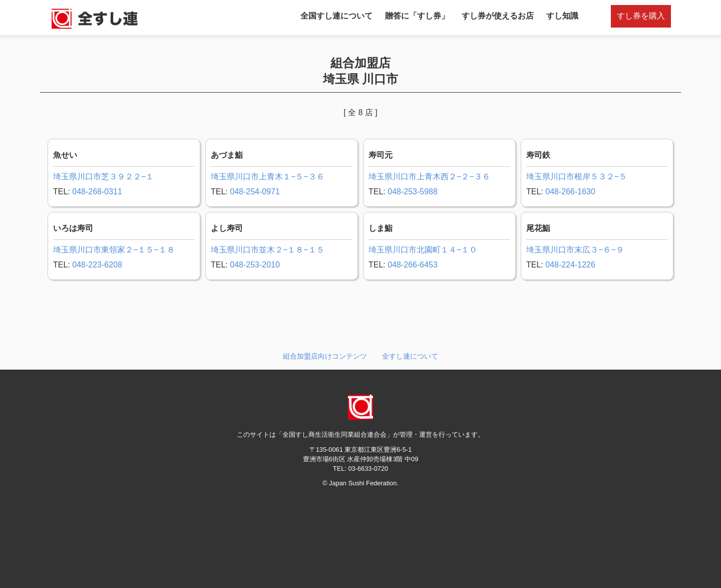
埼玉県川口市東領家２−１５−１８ (114, 250)
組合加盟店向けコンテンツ (325, 356)
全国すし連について (336, 16)
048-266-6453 (413, 265)
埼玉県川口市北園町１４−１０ (423, 250)
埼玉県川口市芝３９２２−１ (103, 177)
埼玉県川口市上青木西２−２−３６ (429, 177)
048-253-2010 (255, 265)
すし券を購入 (641, 16)
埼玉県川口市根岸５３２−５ (577, 177)
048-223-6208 (97, 265)
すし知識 (562, 16)
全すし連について (410, 356)
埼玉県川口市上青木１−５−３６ (268, 177)
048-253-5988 (413, 192)
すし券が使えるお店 (498, 16)
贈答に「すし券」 (417, 16)
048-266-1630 (570, 192)
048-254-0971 (255, 192)
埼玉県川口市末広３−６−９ (575, 250)
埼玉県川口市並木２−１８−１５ (268, 250)
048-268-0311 (97, 192)
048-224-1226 (570, 265)
